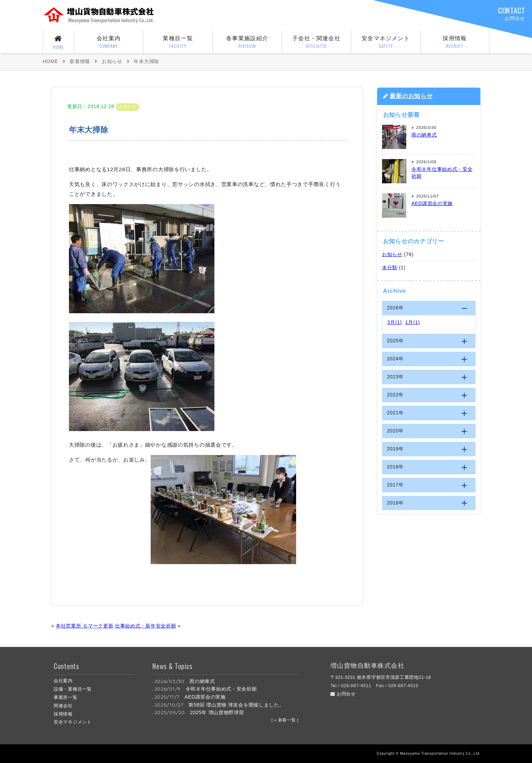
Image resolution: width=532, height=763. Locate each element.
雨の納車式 (424, 135)
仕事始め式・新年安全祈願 (145, 626)
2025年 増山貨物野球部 (217, 712)
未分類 (390, 268)
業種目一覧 (178, 43)
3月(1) (394, 322)
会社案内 (109, 43)
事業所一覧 (66, 698)
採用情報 (455, 43)
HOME (50, 61)
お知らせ (112, 61)
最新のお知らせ (411, 96)
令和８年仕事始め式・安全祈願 (221, 689)
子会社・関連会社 (316, 43)
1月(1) (413, 322)
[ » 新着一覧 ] (285, 720)
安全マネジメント (386, 43)
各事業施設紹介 (247, 43)
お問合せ (343, 694)
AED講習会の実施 (432, 203)
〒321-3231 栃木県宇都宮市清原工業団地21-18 (381, 677)
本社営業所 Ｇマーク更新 (85, 626)
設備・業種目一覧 (73, 689)
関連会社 (63, 706)
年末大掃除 (147, 61)
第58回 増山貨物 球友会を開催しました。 (236, 705)
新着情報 (80, 61)
